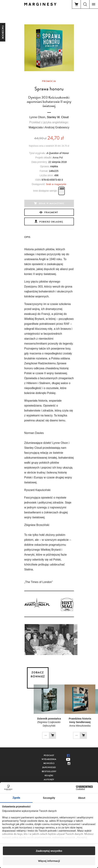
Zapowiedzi (49, 767)
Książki (49, 775)
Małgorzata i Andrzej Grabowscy (49, 127)
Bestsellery (49, 771)
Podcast (49, 755)
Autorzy (49, 780)
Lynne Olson (37, 117)
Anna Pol (58, 158)
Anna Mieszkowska (80, 726)
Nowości (49, 763)
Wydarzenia (49, 759)
